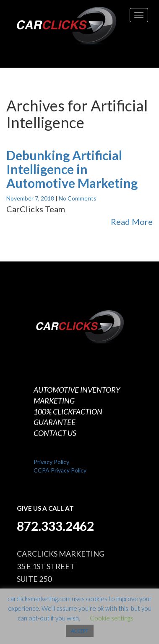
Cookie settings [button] (112, 618)
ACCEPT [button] (80, 631)
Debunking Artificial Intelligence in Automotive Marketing (72, 169)
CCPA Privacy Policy (60, 470)
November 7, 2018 (31, 198)
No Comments (78, 198)
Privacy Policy (51, 462)
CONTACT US (55, 433)
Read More (132, 222)
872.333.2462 (55, 526)
